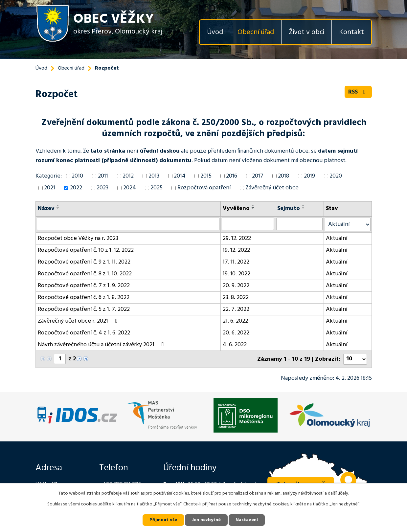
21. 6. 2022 (235, 321)
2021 (50, 188)
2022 (76, 188)
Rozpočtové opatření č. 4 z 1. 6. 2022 (84, 333)
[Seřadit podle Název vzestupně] (58, 205)
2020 (336, 176)
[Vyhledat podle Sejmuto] (299, 224)
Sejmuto (289, 209)
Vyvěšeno (236, 209)
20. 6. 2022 (236, 333)
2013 (154, 176)
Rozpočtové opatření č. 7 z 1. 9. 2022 (84, 286)
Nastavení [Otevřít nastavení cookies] (247, 520)
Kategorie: (49, 176)
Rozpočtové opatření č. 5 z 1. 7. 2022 (84, 309)
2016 (232, 176)
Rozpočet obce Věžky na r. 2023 (78, 238)
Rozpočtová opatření (204, 188)
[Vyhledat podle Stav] (348, 224)
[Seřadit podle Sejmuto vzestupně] (304, 205)
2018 (283, 176)
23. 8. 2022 (236, 298)
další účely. (338, 493)
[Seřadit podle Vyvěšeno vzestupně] (253, 205)
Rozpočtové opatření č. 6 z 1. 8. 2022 (84, 298)
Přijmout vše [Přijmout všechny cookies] (163, 520)
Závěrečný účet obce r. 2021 (79, 321)
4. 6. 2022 (235, 345)
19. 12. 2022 (236, 250)
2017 (258, 176)
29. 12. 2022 (237, 238)
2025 (157, 188)
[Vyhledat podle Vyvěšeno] (248, 224)
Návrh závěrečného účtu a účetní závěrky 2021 (102, 345)
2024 (130, 188)
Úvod (215, 32)
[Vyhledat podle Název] (128, 224)
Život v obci (306, 32)
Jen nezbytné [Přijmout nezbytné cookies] (206, 520)
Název (46, 209)
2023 (102, 188)
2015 (206, 176)
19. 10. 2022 (237, 274)
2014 (180, 176)
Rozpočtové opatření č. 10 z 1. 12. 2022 (86, 250)
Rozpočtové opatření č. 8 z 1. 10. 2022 (85, 274)
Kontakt (351, 32)
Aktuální (337, 238)
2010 (77, 176)
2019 (309, 176)
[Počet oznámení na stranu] (355, 359)
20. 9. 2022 (236, 286)
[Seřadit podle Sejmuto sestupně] (304, 208)
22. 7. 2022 (236, 309)
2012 (128, 176)
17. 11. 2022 (236, 262)
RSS (358, 92)
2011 (103, 176)
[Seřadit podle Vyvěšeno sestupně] (253, 208)
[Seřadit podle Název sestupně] (58, 208)
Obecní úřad (256, 32)
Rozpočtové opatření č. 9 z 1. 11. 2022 (84, 262)
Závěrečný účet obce (272, 188)
